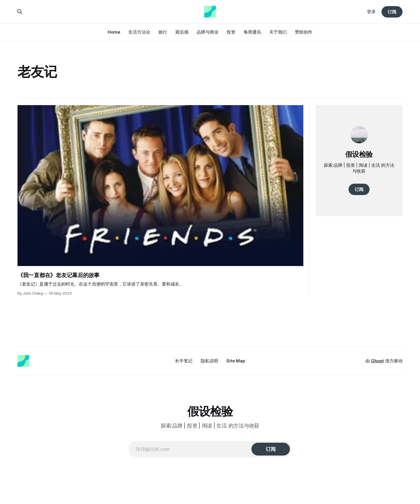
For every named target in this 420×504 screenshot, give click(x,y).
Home (114, 32)
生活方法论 (139, 32)
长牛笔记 (184, 361)
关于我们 (278, 32)
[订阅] (271, 449)
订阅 (392, 12)
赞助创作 (304, 32)
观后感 (182, 32)
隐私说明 (209, 361)
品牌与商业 (208, 32)
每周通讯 (252, 32)
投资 (231, 32)
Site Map (236, 361)
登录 (371, 12)
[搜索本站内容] (20, 12)
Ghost (377, 361)
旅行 (163, 32)
